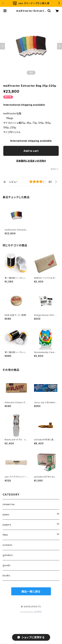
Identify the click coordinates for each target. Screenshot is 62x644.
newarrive (9, 504)
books (6, 575)
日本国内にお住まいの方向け (31, 161)
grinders (8, 555)
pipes (6, 514)
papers (7, 525)
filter (5, 535)
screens (8, 545)
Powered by (31, 612)
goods (7, 565)
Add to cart (31, 151)
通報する (55, 169)
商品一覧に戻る (31, 591)
